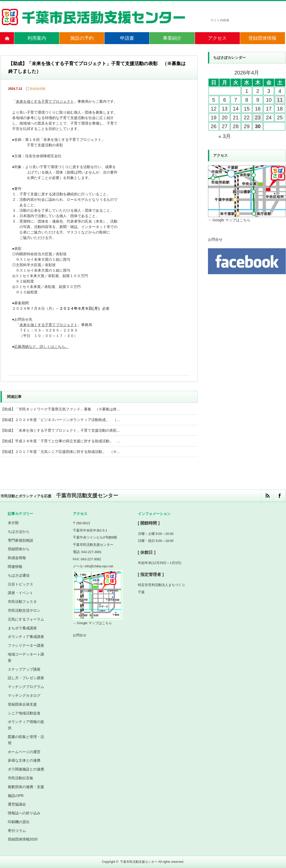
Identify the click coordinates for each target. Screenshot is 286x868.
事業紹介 (172, 38)
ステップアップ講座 (24, 669)
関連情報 (15, 567)
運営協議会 (17, 804)
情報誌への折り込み (24, 813)
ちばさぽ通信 (19, 575)
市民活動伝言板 (20, 778)
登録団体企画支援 (22, 704)
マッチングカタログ (24, 695)
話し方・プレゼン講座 (26, 678)
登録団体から (19, 549)
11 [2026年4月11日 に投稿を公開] (280, 100)
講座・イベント (20, 593)
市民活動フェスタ (22, 602)
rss (267, 496)
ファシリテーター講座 (26, 645)
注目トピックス (20, 584)
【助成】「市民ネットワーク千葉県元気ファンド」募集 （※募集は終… (60, 409)
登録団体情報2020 (23, 839)
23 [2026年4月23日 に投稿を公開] (258, 118)
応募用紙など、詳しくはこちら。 (41, 347)
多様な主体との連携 (24, 760)
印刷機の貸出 (19, 822)
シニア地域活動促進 (24, 713)
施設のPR (16, 796)
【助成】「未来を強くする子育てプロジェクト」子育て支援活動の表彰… (60, 430)
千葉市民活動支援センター (139, 862)
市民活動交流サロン (24, 610)
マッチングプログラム (26, 687)
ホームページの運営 (24, 752)
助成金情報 (38, 89)
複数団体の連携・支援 (26, 787)
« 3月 (225, 136)
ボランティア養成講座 (26, 637)
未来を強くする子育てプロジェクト (45, 102)
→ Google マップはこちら (229, 220)
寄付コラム (17, 831)
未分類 (13, 523)
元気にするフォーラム (26, 619)
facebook (279, 496)
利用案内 (37, 38)
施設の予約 (82, 38)
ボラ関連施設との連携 (26, 769)
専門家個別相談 (20, 540)
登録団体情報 (262, 38)
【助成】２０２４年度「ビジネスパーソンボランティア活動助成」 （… (60, 420)
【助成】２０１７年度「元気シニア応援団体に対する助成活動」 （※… (60, 452)
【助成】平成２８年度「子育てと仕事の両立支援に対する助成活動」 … (60, 441)
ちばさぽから (19, 532)
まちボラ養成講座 (22, 628)
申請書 (127, 38)
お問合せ (215, 239)
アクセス (217, 38)
